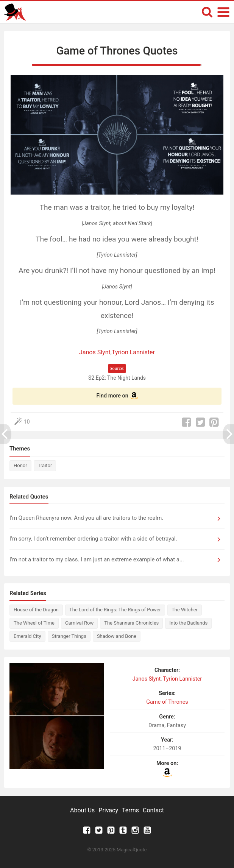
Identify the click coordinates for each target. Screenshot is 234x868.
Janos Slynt (95, 352)
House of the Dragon (36, 610)
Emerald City (27, 636)
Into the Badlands (188, 623)
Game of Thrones (167, 702)
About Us (82, 810)
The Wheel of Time (34, 623)
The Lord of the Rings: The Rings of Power (115, 610)
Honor (20, 465)
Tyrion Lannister (133, 352)
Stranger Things (69, 636)
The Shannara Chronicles (131, 623)
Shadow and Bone (117, 636)
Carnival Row (79, 623)
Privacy (108, 810)
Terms (130, 810)
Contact (153, 810)
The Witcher (185, 610)
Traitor (45, 465)
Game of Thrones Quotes (117, 51)
